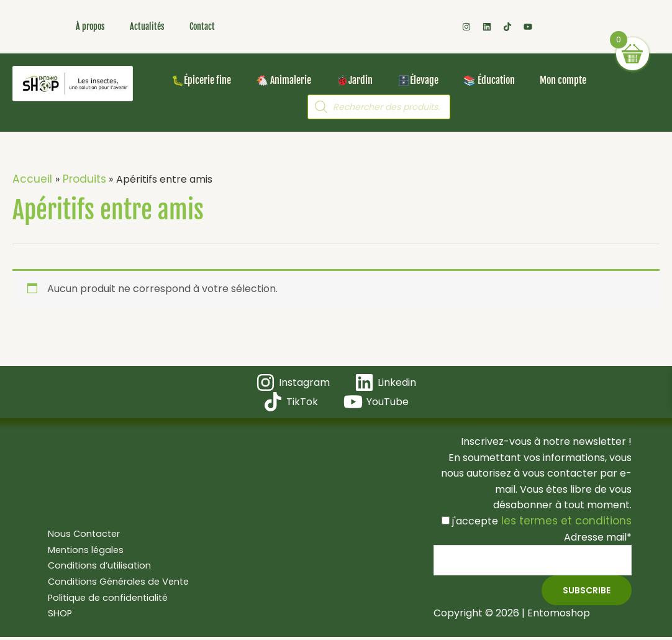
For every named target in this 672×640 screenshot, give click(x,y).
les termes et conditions (571, 520)
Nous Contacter (79, 534)
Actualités (147, 26)
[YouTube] (375, 400)
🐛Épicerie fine (201, 80)
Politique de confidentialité (105, 597)
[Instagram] (293, 381)
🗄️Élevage (418, 80)
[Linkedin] (385, 381)
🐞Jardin (354, 80)
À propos (90, 26)
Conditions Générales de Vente (116, 582)
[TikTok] (292, 400)
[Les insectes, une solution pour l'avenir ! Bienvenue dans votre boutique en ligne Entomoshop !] (73, 84)
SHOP (54, 614)
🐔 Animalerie (284, 80)
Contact (202, 26)
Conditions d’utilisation (95, 566)
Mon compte (563, 80)
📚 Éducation (489, 80)
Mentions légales (81, 550)
